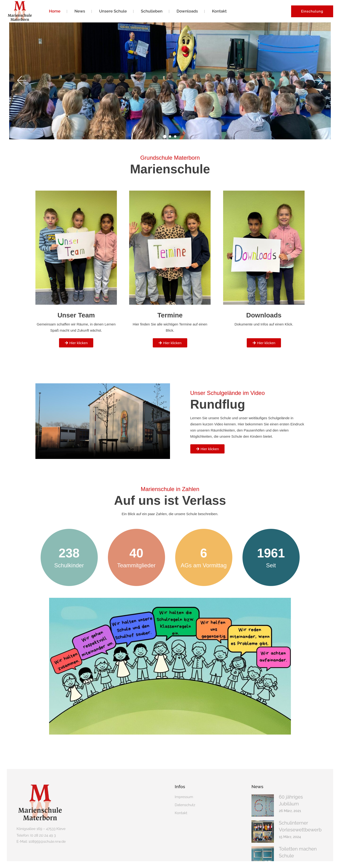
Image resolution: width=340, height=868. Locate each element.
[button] (21, 75)
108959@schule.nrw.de (47, 832)
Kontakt (181, 804)
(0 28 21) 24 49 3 (43, 826)
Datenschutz (185, 795)
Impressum (184, 787)
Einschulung (312, 11)
